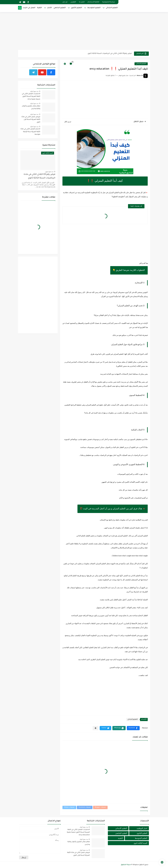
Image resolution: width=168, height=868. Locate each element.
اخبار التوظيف (142, 828)
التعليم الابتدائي (112, 8)
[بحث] (20, 8)
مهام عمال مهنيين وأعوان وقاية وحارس (31, 107)
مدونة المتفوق (126, 865)
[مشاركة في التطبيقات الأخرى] (96, 728)
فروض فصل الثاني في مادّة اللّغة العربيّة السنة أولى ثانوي (31, 120)
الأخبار (50, 8)
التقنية (40, 8)
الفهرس (73, 2)
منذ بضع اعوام (34, 91)
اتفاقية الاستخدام (93, 2)
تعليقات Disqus (69, 807)
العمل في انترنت (29, 8)
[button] (133, 728)
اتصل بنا (82, 2)
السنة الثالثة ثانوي (140, 843)
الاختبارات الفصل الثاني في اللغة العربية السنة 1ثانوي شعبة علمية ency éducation (31, 97)
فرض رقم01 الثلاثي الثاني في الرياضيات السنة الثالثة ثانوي (110, 54)
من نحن (65, 2)
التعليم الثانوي (77, 8)
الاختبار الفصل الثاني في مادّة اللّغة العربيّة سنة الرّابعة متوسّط (30, 132)
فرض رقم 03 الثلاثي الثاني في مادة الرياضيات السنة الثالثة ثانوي (39, 176)
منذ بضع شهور (49, 172)
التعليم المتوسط (94, 8)
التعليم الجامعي (60, 8)
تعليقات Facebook (85, 807)
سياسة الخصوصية (109, 2)
